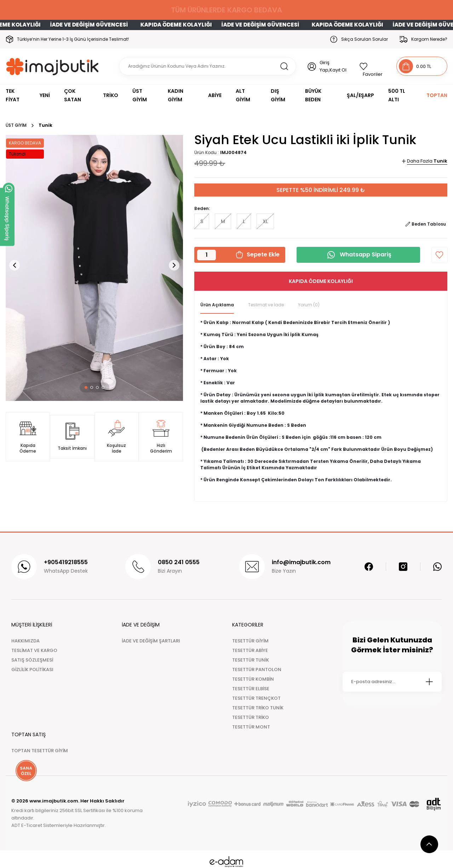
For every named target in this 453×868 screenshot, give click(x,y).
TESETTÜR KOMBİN (253, 679)
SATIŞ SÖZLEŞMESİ (32, 660)
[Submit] (429, 682)
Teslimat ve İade (266, 305)
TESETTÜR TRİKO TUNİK (258, 708)
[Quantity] (207, 255)
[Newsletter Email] (392, 682)
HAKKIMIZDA (25, 641)
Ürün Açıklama (217, 305)
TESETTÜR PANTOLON (257, 670)
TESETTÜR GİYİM (250, 641)
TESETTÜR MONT (251, 727)
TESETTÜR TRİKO (251, 717)
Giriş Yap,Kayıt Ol (333, 66)
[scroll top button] (429, 844)
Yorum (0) (309, 305)
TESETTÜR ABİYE (250, 650)
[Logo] (53, 66)
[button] (86, 387)
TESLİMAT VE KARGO (34, 650)
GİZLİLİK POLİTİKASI (32, 670)
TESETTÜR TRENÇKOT (256, 698)
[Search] (208, 66)
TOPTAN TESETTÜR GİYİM (40, 751)
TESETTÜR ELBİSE (251, 689)
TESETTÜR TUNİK (251, 660)
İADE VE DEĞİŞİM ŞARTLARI (151, 641)
